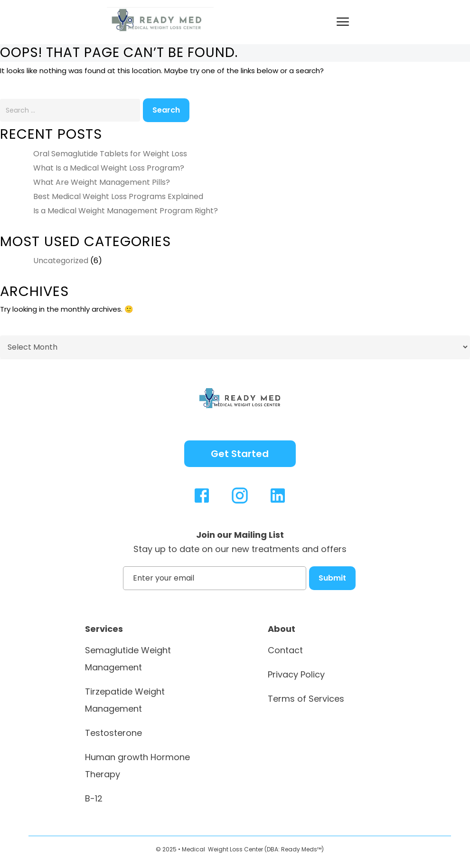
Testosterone (113, 733)
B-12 (94, 798)
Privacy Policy (296, 674)
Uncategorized (61, 261)
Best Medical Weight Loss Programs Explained (118, 196)
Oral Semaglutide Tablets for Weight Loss (110, 154)
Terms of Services (306, 699)
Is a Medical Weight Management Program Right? (126, 211)
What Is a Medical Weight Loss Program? (109, 168)
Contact (285, 650)
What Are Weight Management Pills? (102, 182)
